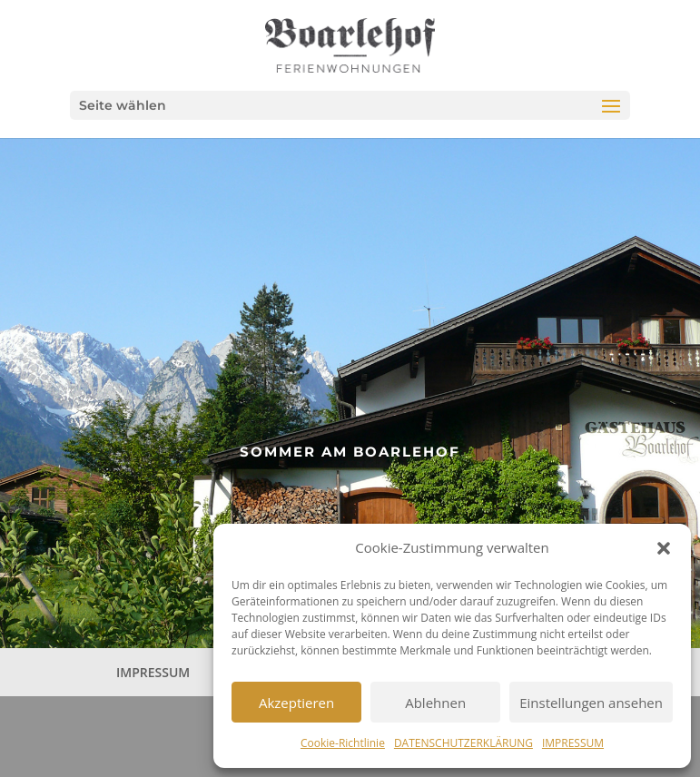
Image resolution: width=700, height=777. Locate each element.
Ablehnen (435, 703)
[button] (664, 548)
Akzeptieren (296, 703)
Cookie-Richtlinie (343, 743)
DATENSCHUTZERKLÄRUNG (463, 743)
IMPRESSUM (573, 743)
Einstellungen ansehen (591, 703)
